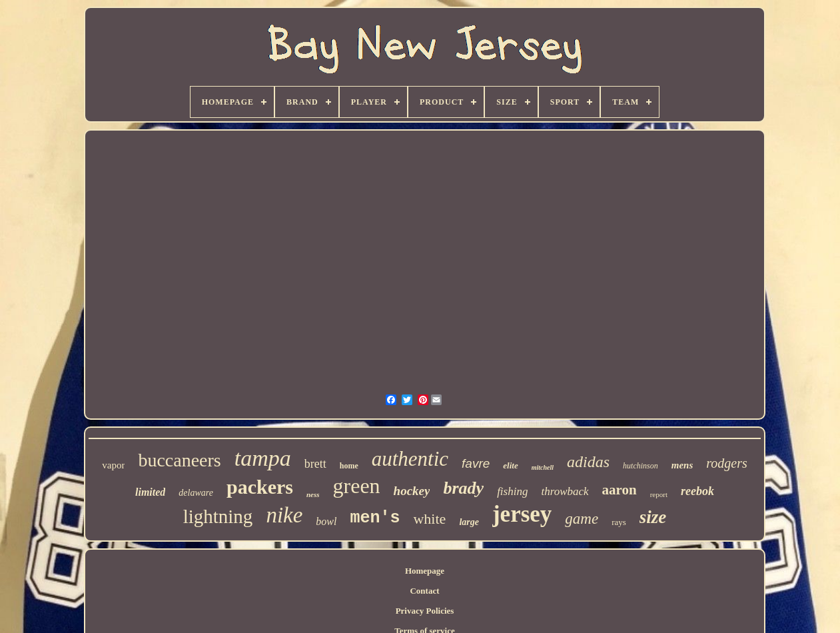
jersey (522, 514)
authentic (410, 459)
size (653, 517)
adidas (588, 462)
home (349, 466)
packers (260, 487)
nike (284, 515)
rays (619, 522)
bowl (326, 521)
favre (476, 463)
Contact (424, 591)
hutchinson (640, 466)
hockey (412, 491)
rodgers (726, 463)
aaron (620, 490)
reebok (697, 491)
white (429, 519)
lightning (218, 516)
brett (315, 464)
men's (375, 518)
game (582, 519)
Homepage (425, 571)
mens (682, 465)
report (659, 494)
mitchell (543, 467)
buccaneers (179, 460)
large (469, 522)
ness (313, 494)
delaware (196, 493)
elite (510, 465)
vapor (113, 465)
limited (150, 492)
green (357, 486)
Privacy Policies (425, 611)
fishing (512, 491)
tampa (263, 458)
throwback (565, 491)
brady (463, 488)
